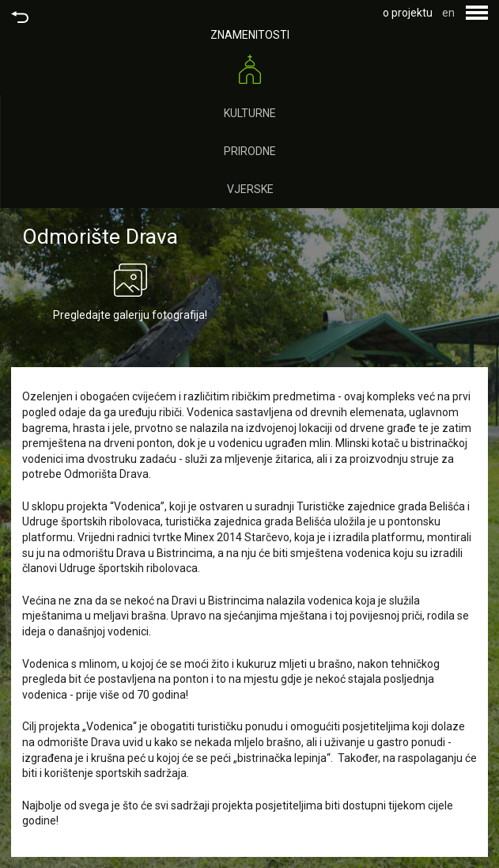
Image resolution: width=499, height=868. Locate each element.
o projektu (408, 13)
